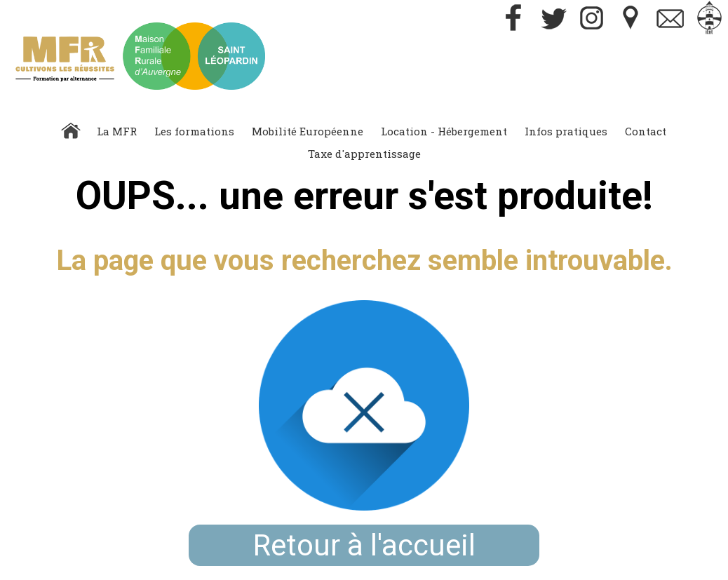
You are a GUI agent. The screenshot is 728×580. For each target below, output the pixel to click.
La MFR (117, 131)
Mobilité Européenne (308, 131)
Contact (646, 131)
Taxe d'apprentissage (364, 154)
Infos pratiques (566, 131)
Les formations (194, 131)
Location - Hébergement (444, 131)
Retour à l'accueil (364, 545)
